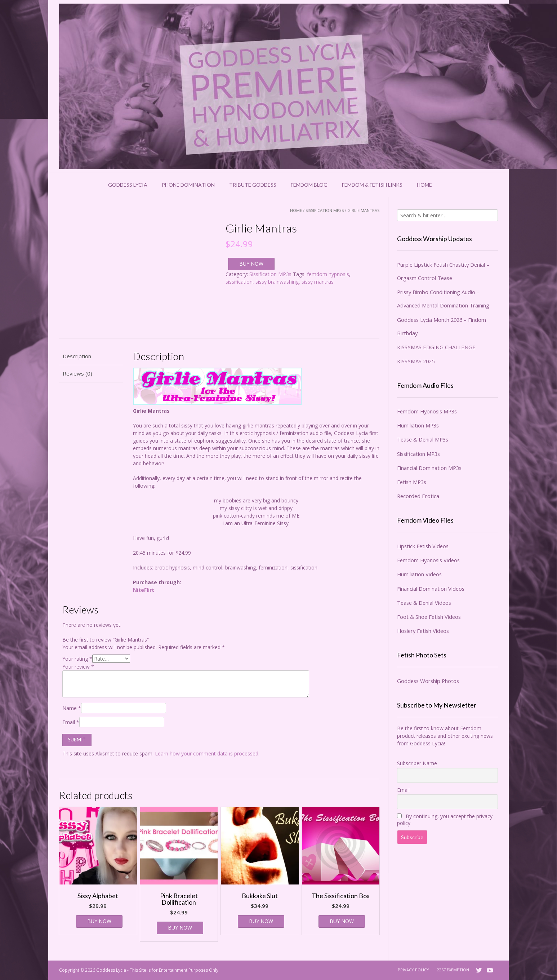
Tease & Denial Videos (424, 603)
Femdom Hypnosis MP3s (427, 411)
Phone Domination (188, 185)
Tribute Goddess (253, 185)
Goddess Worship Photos (428, 681)
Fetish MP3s (412, 482)
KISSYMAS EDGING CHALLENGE (436, 347)
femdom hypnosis (328, 274)
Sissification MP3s (325, 210)
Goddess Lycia (128, 185)
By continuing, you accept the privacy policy (445, 820)
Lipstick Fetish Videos (423, 546)
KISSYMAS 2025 (416, 361)
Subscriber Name (417, 763)
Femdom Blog (309, 185)
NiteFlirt (144, 590)
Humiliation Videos (419, 574)
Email (71, 722)
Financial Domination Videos (431, 589)
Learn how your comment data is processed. (207, 753)
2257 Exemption (453, 970)
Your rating (77, 659)
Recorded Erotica (418, 496)
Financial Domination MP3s (429, 468)
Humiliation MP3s (418, 425)
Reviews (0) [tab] (77, 373)
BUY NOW (251, 264)
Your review (78, 667)
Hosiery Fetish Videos (423, 631)
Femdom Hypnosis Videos (428, 560)
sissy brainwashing (277, 282)
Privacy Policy (413, 970)
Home (424, 185)
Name (72, 708)
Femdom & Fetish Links (372, 185)
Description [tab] (77, 356)
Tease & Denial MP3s (423, 439)
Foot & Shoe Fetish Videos (429, 617)
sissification (239, 282)
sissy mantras (318, 282)
